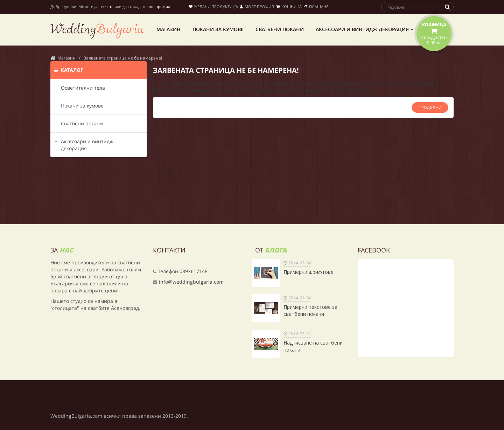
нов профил (159, 6)
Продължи (430, 107)
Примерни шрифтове (309, 272)
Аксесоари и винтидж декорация (87, 145)
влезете (106, 6)
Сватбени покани (82, 123)
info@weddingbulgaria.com (191, 282)
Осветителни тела (83, 88)
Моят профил (257, 6)
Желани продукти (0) (213, 6)
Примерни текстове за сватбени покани (310, 310)
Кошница (289, 6)
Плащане (316, 6)
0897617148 (194, 271)
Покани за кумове (82, 106)
